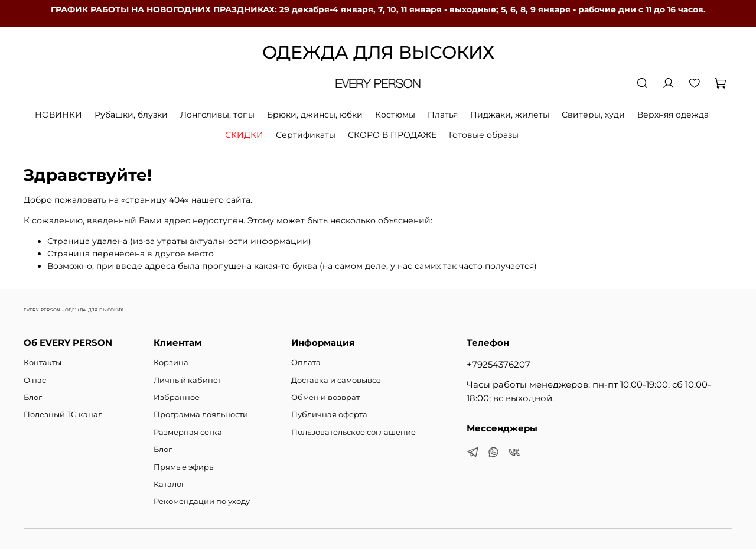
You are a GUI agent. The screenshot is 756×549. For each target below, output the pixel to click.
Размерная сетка (188, 432)
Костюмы (395, 115)
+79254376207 (498, 364)
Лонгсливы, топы (217, 115)
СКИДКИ (244, 135)
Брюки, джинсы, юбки (315, 115)
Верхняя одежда (673, 115)
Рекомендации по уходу (202, 501)
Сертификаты (306, 135)
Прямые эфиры (184, 467)
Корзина (171, 363)
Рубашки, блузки (131, 115)
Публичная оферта (329, 415)
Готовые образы (484, 135)
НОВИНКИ (58, 115)
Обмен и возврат (325, 397)
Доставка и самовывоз (336, 380)
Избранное (177, 397)
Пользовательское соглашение (353, 432)
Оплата (306, 363)
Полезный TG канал (63, 415)
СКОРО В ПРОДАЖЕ (392, 135)
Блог (33, 397)
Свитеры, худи (593, 115)
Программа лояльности (201, 415)
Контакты (43, 363)
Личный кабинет (188, 380)
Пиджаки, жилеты (510, 115)
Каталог (169, 484)
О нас (35, 380)
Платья (443, 115)
